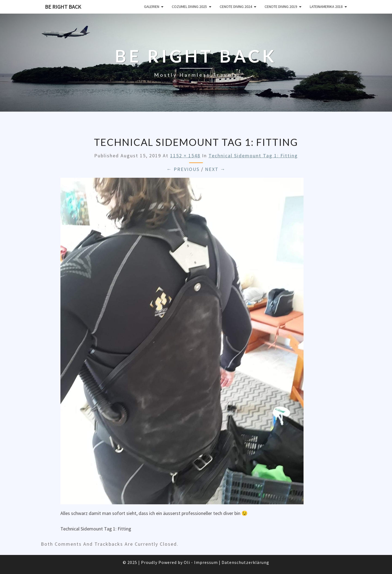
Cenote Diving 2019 (281, 7)
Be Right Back (63, 7)
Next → (215, 169)
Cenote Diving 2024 (236, 7)
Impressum (206, 562)
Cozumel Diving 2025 (189, 7)
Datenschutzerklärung (245, 562)
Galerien (152, 7)
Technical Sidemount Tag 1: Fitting (253, 156)
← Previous (183, 169)
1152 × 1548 (185, 156)
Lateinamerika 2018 (326, 7)
